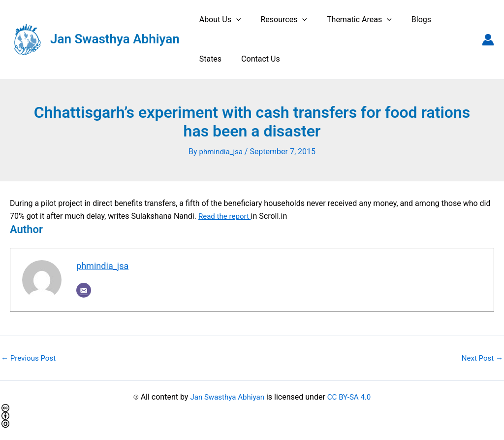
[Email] (84, 291)
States (444, 19)
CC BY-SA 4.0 (351, 397)
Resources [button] (278, 20)
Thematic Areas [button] (349, 20)
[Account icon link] (488, 40)
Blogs (408, 19)
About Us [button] (218, 20)
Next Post (481, 358)
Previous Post (30, 358)
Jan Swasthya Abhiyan (115, 39)
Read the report (226, 216)
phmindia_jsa (104, 266)
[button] (234, 20)
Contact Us (217, 59)
